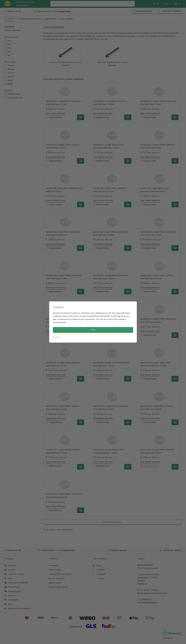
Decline (56, 337)
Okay (93, 330)
